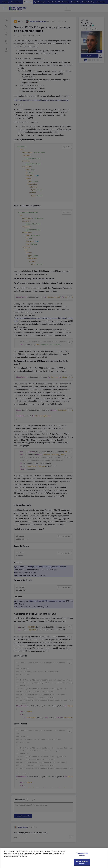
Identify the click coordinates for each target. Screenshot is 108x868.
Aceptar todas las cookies (82, 862)
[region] (54, 858)
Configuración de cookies (82, 854)
